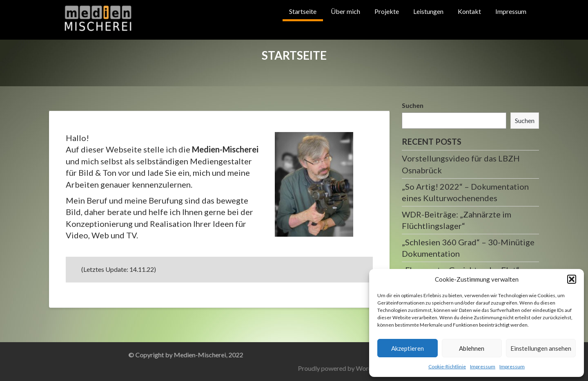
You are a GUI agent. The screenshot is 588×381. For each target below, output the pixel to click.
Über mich (345, 11)
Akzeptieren (408, 348)
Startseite (303, 11)
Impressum (483, 366)
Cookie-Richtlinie (447, 366)
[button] (572, 279)
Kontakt (469, 11)
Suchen (413, 105)
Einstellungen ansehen (541, 348)
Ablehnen (472, 348)
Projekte (387, 11)
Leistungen (428, 11)
